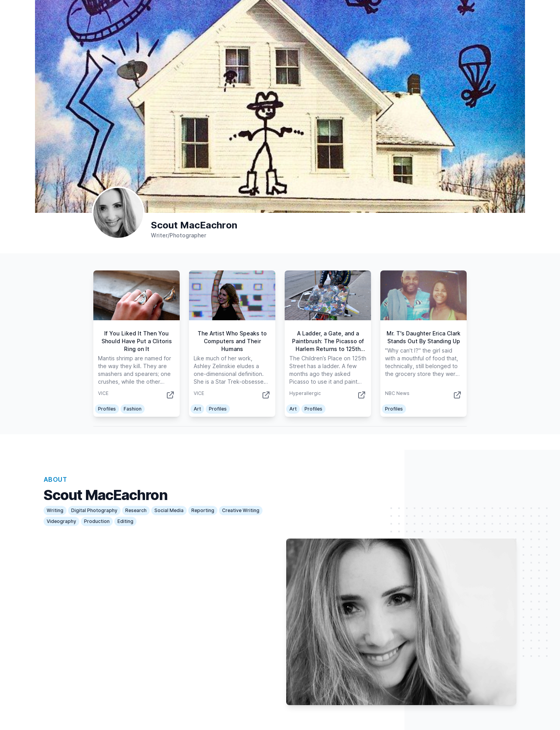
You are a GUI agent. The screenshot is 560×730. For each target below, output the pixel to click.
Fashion (133, 409)
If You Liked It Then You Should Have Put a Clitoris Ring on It (137, 341)
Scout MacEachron (194, 225)
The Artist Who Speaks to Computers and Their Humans (232, 341)
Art (197, 409)
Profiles (107, 409)
